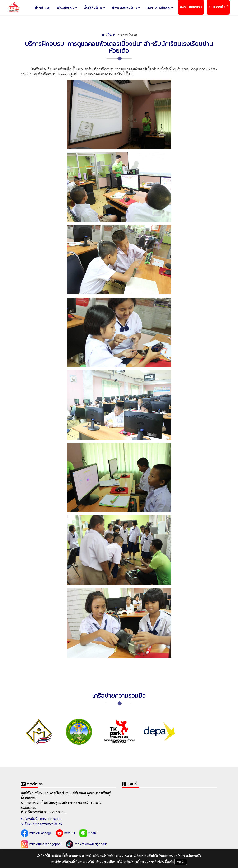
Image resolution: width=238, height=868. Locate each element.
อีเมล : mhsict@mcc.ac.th (41, 824)
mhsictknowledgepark (41, 844)
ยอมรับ (181, 862)
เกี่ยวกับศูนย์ (84, 8)
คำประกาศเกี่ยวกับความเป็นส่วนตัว (180, 856)
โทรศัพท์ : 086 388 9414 (41, 819)
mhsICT (66, 833)
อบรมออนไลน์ (220, 8)
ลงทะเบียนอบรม (196, 8)
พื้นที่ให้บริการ (109, 8)
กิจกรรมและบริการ (137, 8)
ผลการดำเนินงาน (167, 8)
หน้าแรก (64, 8)
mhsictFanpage (36, 833)
